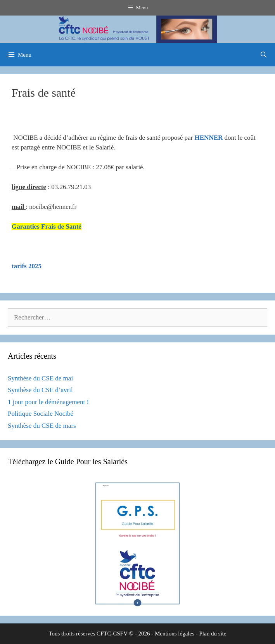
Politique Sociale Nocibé (41, 414)
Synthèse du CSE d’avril (40, 390)
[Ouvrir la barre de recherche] (264, 55)
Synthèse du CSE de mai (40, 378)
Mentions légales (175, 634)
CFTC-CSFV (112, 634)
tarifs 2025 (27, 266)
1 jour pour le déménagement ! (48, 402)
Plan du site (213, 634)
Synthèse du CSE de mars (42, 426)
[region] (137, 29)
